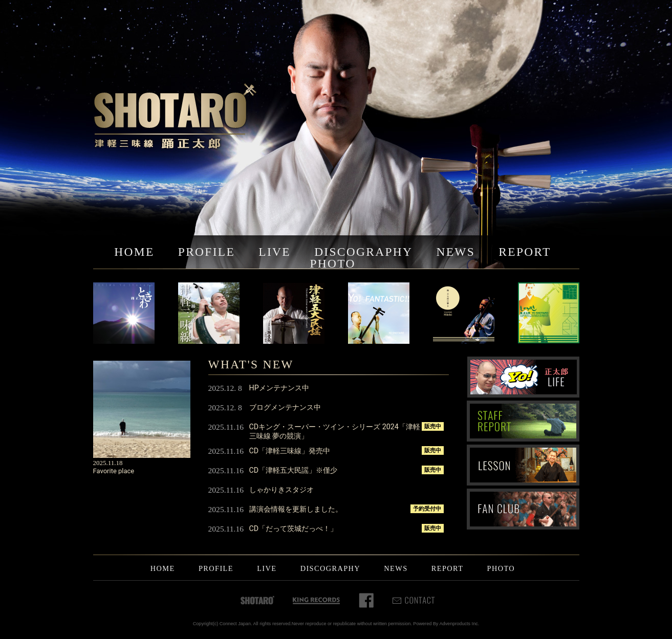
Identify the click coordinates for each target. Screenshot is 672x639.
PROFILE (207, 252)
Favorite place (114, 471)
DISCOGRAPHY (363, 252)
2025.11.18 (108, 463)
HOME (134, 252)
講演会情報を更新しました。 (296, 509)
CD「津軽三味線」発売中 (290, 451)
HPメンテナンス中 (279, 388)
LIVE (275, 252)
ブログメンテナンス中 (285, 407)
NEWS (456, 252)
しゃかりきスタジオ (281, 490)
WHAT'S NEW (251, 364)
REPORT (525, 252)
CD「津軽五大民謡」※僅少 (294, 470)
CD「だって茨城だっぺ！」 (294, 528)
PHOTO (332, 263)
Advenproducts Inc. (459, 624)
